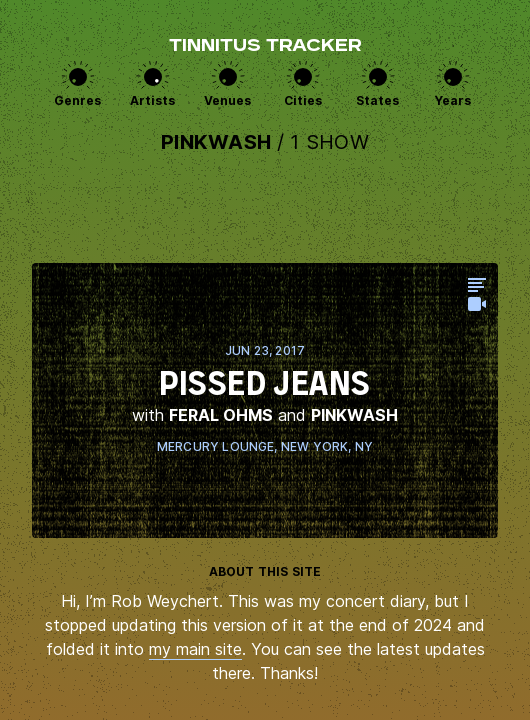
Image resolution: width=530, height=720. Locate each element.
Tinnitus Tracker (265, 47)
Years (453, 100)
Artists (152, 100)
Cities (303, 100)
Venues (227, 100)
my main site (195, 649)
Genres (77, 100)
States (377, 100)
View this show (265, 400)
